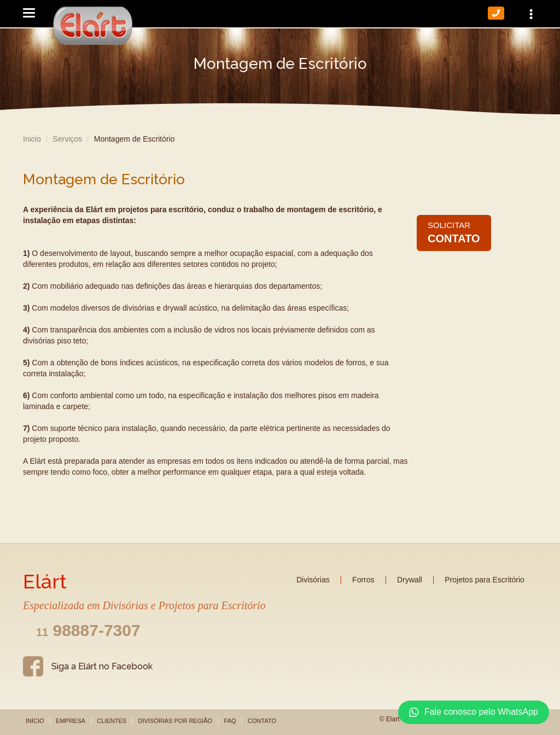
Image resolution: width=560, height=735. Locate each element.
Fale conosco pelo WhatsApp (474, 713)
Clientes (112, 721)
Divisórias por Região (175, 721)
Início (35, 721)
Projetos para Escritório (485, 580)
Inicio (32, 139)
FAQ (230, 721)
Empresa (71, 721)
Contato (262, 721)
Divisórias (313, 580)
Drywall (410, 580)
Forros (363, 580)
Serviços (67, 139)
